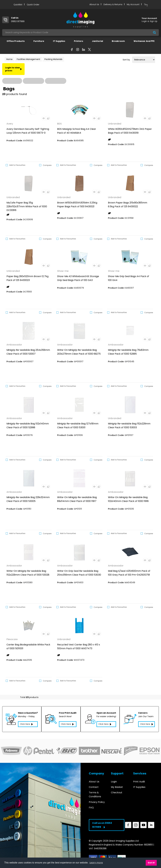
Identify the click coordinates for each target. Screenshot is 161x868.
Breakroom (118, 41)
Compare (45, 165)
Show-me (63, 271)
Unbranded (115, 124)
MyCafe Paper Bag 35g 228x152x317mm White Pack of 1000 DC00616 (27, 206)
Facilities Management (29, 59)
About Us (94, 4)
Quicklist (18, 5)
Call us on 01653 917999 (102, 823)
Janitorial (97, 41)
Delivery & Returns (113, 4)
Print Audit (139, 780)
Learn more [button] (96, 863)
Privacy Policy (97, 800)
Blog (146, 5)
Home (9, 59)
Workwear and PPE (144, 41)
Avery (10, 124)
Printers (79, 41)
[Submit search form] (154, 32)
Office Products (16, 41)
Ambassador (14, 345)
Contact (94, 785)
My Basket (117, 785)
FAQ (91, 806)
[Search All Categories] (80, 32)
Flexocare (12, 639)
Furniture (39, 41)
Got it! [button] (151, 863)
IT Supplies (59, 41)
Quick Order (33, 5)
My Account (133, 4)
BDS (59, 124)
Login (114, 780)
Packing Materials (53, 59)
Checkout (117, 791)
